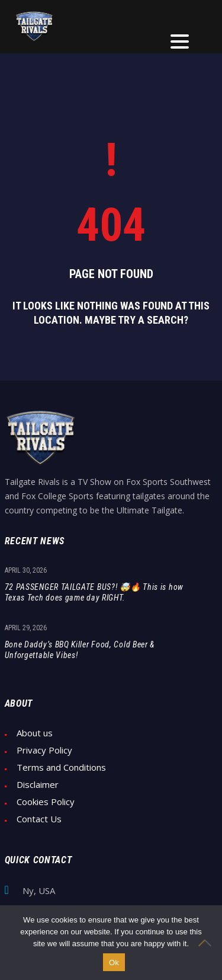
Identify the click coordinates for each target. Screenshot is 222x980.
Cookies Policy (46, 802)
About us (35, 733)
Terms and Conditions (61, 767)
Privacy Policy (44, 750)
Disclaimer (38, 785)
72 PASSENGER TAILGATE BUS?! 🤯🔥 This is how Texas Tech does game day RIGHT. (94, 592)
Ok (114, 963)
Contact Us (39, 819)
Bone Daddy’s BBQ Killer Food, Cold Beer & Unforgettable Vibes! (80, 650)
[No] (207, 943)
